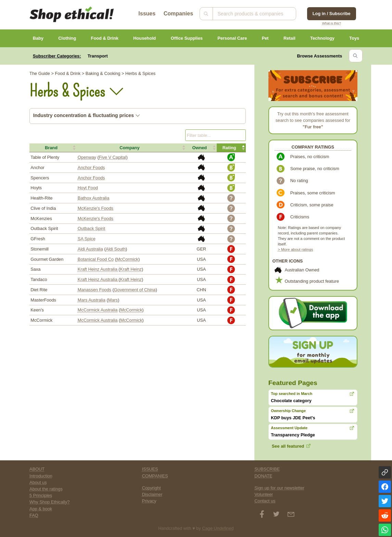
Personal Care (232, 38)
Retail (289, 38)
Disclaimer (152, 494)
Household (144, 38)
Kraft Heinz (131, 269)
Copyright (151, 488)
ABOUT (37, 469)
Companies (178, 14)
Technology (322, 38)
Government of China (135, 290)
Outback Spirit (91, 228)
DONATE (263, 476)
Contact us (265, 501)
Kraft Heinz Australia (98, 269)
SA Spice (87, 239)
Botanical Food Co (96, 259)
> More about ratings (295, 250)
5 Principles (41, 495)
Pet (265, 38)
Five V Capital (113, 157)
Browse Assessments (320, 56)
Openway (87, 157)
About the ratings (46, 489)
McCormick (127, 259)
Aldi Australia (90, 249)
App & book (41, 509)
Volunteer (264, 494)
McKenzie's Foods (96, 208)
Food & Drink (105, 38)
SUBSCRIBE (267, 469)
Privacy (149, 501)
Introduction (41, 476)
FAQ (34, 515)
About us (38, 482)
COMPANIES (155, 476)
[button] (53, 148)
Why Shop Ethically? (49, 502)
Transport (98, 56)
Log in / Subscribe (332, 14)
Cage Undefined (218, 528)
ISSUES (150, 469)
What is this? (332, 23)
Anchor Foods (91, 168)
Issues (147, 14)
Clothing (67, 38)
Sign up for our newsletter (279, 488)
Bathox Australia (93, 198)
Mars (113, 300)
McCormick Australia (98, 310)
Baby (38, 38)
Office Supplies (187, 38)
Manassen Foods (94, 290)
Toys (354, 38)
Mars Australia (92, 300)
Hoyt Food (88, 188)
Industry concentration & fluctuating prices (87, 115)
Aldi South (116, 249)
